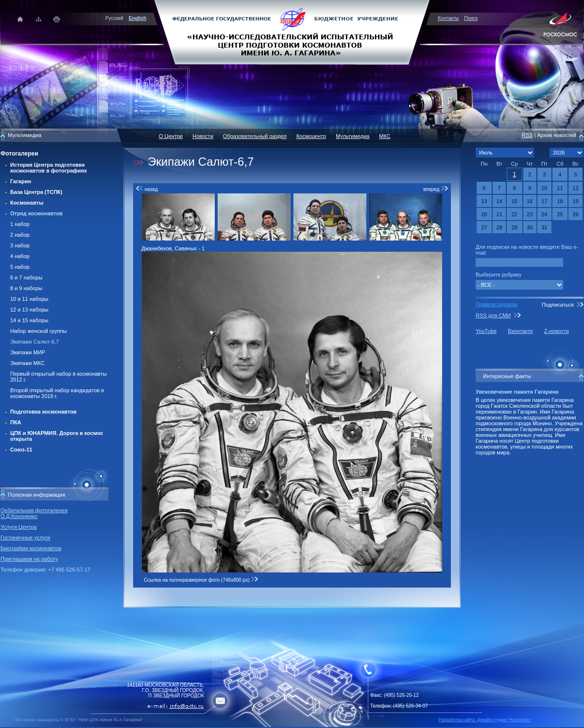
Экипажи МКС (27, 363)
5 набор (20, 267)
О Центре (171, 136)
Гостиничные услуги (25, 537)
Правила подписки (497, 304)
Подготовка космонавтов (43, 412)
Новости (203, 136)
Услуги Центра (19, 527)
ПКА (16, 422)
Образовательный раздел (255, 136)
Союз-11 (21, 450)
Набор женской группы (38, 331)
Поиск (471, 18)
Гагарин (21, 181)
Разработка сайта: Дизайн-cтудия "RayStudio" (485, 720)
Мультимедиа (352, 136)
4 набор (20, 256)
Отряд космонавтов (36, 213)
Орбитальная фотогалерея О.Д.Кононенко (34, 513)
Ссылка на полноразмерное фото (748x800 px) (201, 580)
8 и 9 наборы (26, 288)
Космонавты (27, 203)
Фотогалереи (19, 154)
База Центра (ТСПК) (36, 192)
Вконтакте (520, 331)
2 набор (20, 235)
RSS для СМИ (493, 315)
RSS (527, 135)
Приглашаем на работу (29, 559)
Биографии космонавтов (31, 548)
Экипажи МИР (28, 352)
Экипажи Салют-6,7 (34, 342)
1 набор (20, 224)
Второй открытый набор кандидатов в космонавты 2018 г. (57, 393)
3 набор (20, 245)
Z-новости (557, 331)
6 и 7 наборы (26, 277)
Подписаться (558, 305)
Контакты (448, 18)
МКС (385, 136)
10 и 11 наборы (29, 299)
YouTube (486, 331)
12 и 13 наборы (29, 310)
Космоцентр (311, 136)
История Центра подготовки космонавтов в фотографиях (49, 168)
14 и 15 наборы (29, 320)
